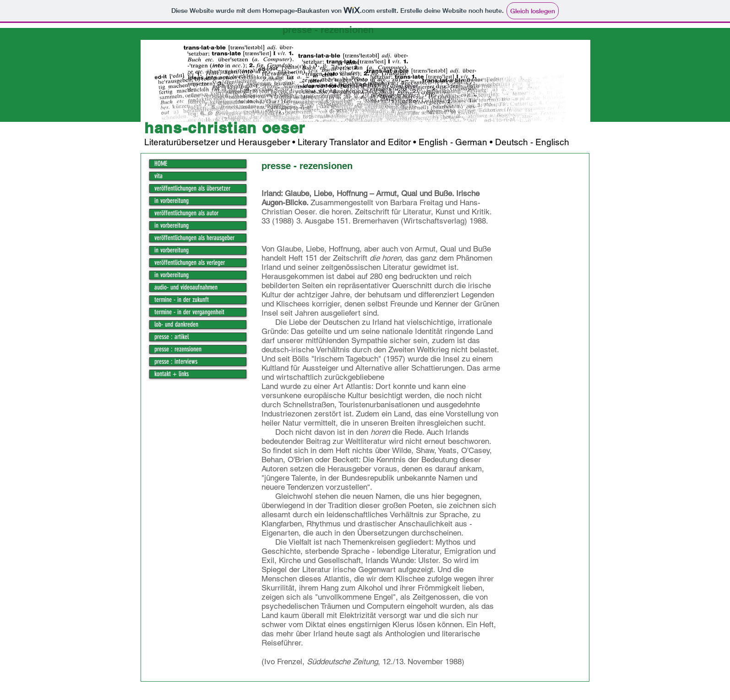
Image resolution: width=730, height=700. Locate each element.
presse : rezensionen (178, 349)
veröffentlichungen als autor (186, 213)
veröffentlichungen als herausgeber (194, 238)
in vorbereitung (172, 201)
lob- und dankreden (176, 325)
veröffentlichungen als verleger (190, 263)
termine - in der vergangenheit (189, 312)
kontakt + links (172, 374)
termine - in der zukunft (182, 300)
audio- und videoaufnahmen (186, 287)
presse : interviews (176, 362)
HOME (161, 164)
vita (158, 176)
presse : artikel (172, 337)
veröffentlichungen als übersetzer (192, 189)
